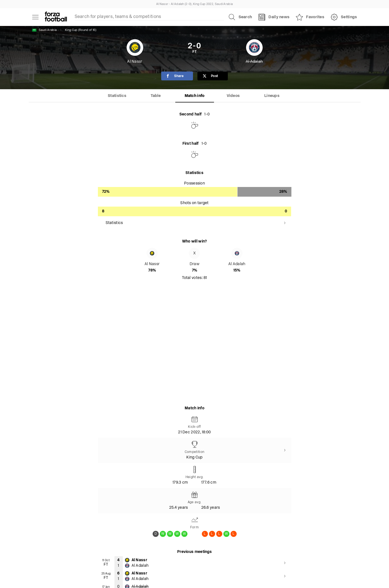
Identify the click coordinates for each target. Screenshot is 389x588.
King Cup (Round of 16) (81, 30)
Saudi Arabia (45, 30)
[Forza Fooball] (56, 17)
